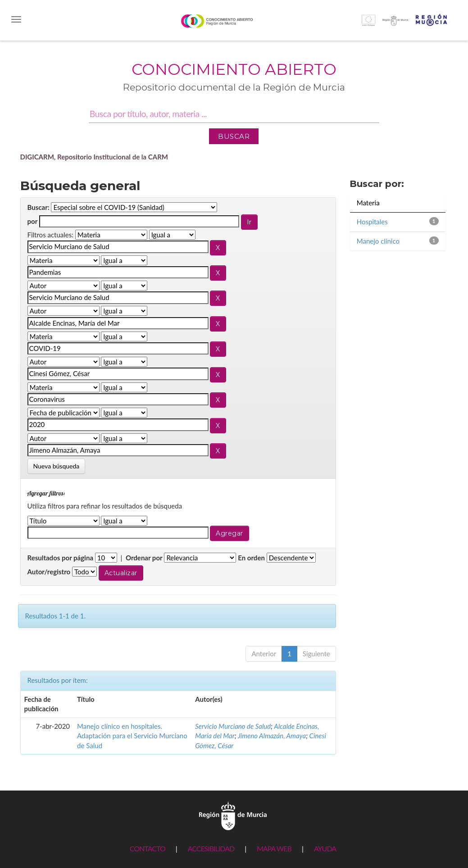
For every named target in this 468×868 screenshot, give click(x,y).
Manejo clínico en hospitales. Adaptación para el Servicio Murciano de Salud (132, 736)
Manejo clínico (378, 241)
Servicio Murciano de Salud (233, 726)
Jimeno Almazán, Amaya (272, 736)
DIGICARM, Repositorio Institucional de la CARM (94, 157)
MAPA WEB (274, 848)
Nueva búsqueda (57, 466)
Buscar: (39, 207)
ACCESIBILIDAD (211, 848)
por (33, 221)
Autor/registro (49, 572)
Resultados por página (61, 558)
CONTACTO (148, 848)
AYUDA (325, 848)
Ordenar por (144, 558)
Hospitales (372, 222)
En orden (251, 558)
